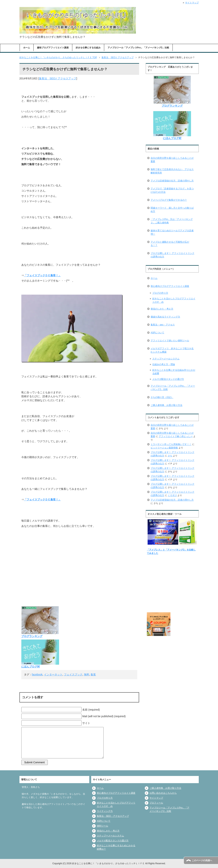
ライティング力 (105, 811)
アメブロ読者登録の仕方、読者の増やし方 (172, 181)
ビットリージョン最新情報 (164, 448)
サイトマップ (156, 798)
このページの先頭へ (202, 860)
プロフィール (156, 803)
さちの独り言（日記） (162, 397)
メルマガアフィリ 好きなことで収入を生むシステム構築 (172, 350)
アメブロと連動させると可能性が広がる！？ (170, 244)
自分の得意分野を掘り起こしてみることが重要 (172, 160)
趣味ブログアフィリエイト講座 (53, 48)
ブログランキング (32, 636)
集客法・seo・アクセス (163, 325)
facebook (37, 674)
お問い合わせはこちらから (163, 793)
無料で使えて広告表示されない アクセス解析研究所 (172, 171)
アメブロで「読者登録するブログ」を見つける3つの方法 (172, 190)
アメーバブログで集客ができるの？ (169, 200)
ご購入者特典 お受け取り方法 (166, 405)
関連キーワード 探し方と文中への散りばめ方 (172, 210)
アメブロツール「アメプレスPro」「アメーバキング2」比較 (138, 48)
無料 (87, 674)
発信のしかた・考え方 (162, 309)
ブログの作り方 (160, 293)
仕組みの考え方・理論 (164, 364)
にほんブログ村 (31, 667)
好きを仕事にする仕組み (88, 48)
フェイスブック (73, 674)
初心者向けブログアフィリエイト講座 (170, 286)
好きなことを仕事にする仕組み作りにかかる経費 (174, 372)
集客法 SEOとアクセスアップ (58, 78)
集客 (93, 674)
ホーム (27, 48)
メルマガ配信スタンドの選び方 (168, 379)
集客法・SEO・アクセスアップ (113, 816)
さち (170, 456)
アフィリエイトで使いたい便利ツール (170, 341)
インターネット (53, 674)
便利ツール (102, 826)
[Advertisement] (79, 576)
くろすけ (172, 495)
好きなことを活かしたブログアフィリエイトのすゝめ (174, 300)
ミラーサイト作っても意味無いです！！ (171, 444)
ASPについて (157, 333)
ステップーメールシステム (166, 359)
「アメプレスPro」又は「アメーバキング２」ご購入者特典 (172, 221)
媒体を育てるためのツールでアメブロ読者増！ (172, 232)
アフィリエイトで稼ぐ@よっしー (176, 436)
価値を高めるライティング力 (165, 317)
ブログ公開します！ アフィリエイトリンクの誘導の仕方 (172, 255)
